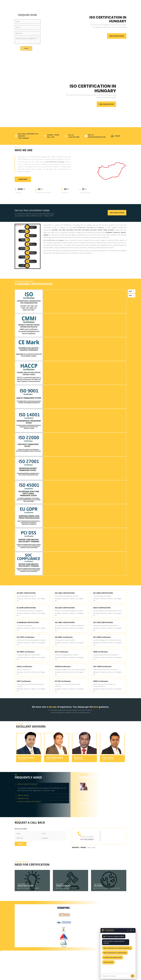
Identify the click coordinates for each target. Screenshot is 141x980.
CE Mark (111, 230)
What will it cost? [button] (22, 799)
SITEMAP (117, 136)
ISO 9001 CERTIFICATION (26, 593)
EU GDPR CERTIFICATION (26, 608)
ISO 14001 (62, 230)
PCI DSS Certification (63, 681)
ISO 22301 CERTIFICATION (65, 608)
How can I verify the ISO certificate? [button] (28, 802)
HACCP (100, 230)
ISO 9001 (55, 230)
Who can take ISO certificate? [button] (26, 784)
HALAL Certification (24, 667)
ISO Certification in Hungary (55, 162)
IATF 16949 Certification (102, 667)
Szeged (46, 235)
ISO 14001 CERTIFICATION (65, 593)
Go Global (98, 886)
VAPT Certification (24, 681)
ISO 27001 (78, 230)
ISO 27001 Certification (26, 637)
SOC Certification (62, 652)
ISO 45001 (70, 230)
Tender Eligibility (63, 886)
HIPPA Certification (101, 681)
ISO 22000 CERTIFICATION (103, 593)
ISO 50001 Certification (26, 652)
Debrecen (117, 232)
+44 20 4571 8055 (74, 137)
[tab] (42, 784)
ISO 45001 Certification (64, 637)
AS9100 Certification (63, 667)
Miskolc (123, 232)
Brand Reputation (25, 886)
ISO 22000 (86, 230)
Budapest (109, 232)
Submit (26, 48)
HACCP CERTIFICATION (102, 608)
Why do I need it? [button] (22, 795)
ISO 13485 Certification (102, 637)
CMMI (105, 230)
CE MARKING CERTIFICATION (28, 622)
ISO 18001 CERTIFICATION (65, 622)
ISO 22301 (93, 230)
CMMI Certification (100, 652)
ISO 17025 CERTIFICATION (103, 622)
